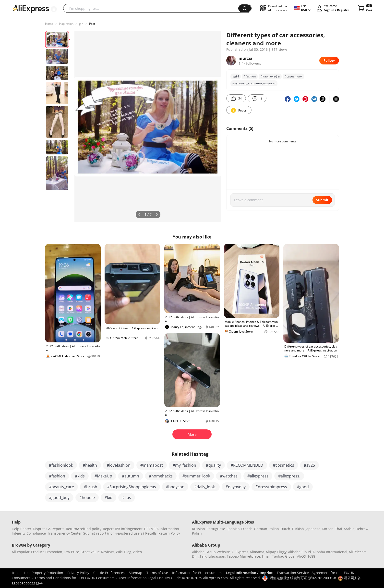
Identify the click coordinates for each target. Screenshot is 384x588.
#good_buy (59, 498)
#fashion (250, 76)
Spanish (233, 529)
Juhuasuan (216, 556)
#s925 (309, 465)
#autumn (131, 476)
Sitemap (136, 573)
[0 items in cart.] (365, 8)
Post (92, 24)
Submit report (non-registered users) (114, 533)
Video (137, 552)
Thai (339, 529)
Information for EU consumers (197, 573)
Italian (274, 529)
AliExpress (240, 552)
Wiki (119, 552)
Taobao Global (284, 556)
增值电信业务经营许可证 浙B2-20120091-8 (303, 578)
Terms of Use (157, 573)
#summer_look (196, 476)
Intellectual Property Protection (38, 573)
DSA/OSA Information (162, 529)
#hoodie (87, 498)
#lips (127, 498)
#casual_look (293, 76)
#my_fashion (184, 465)
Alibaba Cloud (300, 552)
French (247, 529)
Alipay (271, 552)
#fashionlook (61, 465)
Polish (197, 533)
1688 (311, 556)
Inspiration (66, 24)
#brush (90, 487)
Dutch (285, 529)
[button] (54, 9)
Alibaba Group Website (211, 552)
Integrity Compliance (29, 533)
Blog (128, 552)
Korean (328, 529)
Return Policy (169, 533)
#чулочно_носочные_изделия (254, 83)
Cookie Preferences (109, 573)
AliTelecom (358, 552)
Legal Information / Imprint (249, 573)
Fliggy (282, 552)
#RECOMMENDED (247, 465)
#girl (236, 76)
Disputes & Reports (49, 529)
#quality (213, 465)
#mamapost (152, 465)
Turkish (298, 529)
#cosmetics (284, 465)
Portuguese (216, 529)
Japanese (313, 529)
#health (90, 465)
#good (303, 487)
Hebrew (362, 529)
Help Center (22, 529)
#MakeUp (103, 476)
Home (49, 24)
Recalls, (151, 533)
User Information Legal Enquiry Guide (150, 578)
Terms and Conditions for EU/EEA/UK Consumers (75, 578)
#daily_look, (205, 487)
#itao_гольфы (270, 76)
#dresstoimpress (271, 487)
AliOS (301, 556)
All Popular (21, 552)
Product (37, 552)
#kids (80, 476)
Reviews (108, 552)
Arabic (349, 529)
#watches (229, 476)
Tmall (266, 556)
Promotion (54, 552)
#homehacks (161, 476)
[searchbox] (153, 8)
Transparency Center (65, 533)
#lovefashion (119, 465)
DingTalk (199, 556)
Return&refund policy (84, 529)
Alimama (257, 552)
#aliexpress (258, 476)
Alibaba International (330, 552)
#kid (108, 498)
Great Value (90, 552)
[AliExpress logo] (31, 9)
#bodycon (175, 487)
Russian (198, 529)
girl (81, 24)
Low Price (71, 552)
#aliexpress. (289, 476)
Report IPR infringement (123, 529)
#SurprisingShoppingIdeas (132, 487)
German (261, 529)
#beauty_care (61, 487)
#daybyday (236, 487)
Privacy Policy (78, 573)
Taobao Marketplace (243, 556)
